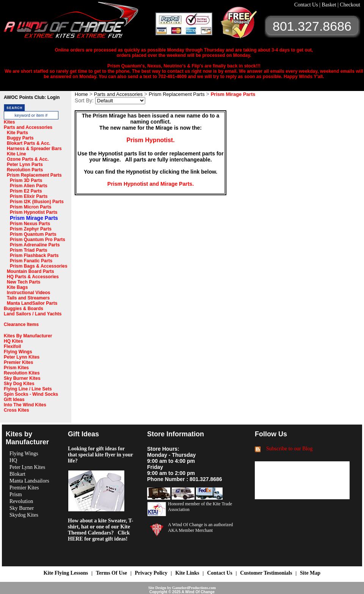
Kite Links (187, 573)
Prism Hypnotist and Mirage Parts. (151, 184)
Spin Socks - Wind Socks (31, 394)
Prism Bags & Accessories (39, 266)
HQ (13, 460)
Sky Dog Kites (19, 384)
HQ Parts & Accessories (33, 277)
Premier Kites (18, 362)
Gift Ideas (14, 400)
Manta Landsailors (29, 481)
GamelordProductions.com (194, 588)
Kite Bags (17, 287)
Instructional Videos (28, 293)
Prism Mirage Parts (34, 218)
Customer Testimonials (266, 573)
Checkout (350, 5)
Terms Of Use (111, 573)
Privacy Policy (151, 573)
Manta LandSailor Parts (32, 303)
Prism (16, 494)
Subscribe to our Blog (289, 449)
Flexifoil (12, 346)
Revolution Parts (25, 170)
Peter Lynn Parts (25, 165)
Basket (329, 5)
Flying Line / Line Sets (28, 389)
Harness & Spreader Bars (34, 149)
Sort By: (84, 100)
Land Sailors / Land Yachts (33, 314)
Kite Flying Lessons (66, 573)
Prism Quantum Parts (33, 234)
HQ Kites (13, 341)
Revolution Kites (22, 373)
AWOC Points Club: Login (32, 97)
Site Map (310, 573)
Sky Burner (22, 508)
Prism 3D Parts (26, 180)
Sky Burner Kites (22, 378)
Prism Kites (16, 368)
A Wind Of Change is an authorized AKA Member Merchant (200, 527)
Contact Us (307, 5)
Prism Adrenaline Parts (35, 245)
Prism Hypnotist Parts (34, 212)
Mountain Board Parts (31, 271)
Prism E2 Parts (26, 191)
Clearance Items (21, 324)
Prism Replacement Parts (34, 175)
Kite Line (16, 154)
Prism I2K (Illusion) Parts (37, 202)
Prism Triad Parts (29, 250)
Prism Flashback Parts (34, 255)
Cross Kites (16, 410)
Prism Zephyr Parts (31, 229)
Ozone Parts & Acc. (28, 159)
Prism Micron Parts (31, 207)
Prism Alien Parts (29, 186)
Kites (9, 122)
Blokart (17, 474)
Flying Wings (18, 352)
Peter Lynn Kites (22, 357)
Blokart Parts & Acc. (29, 143)
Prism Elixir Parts (29, 196)
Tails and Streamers (28, 298)
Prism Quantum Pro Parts (38, 240)
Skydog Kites (24, 515)
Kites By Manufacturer (28, 336)
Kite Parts (17, 133)
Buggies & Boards (24, 309)
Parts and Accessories (28, 127)
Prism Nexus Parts (30, 224)
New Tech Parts (24, 282)
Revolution (21, 501)
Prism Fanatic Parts (31, 261)
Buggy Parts (20, 138)
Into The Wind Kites (25, 405)
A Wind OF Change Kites (80, 23)
